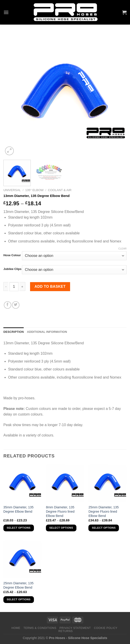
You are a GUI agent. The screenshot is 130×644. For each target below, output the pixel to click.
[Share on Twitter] (16, 305)
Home (16, 628)
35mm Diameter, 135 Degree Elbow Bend (19, 509)
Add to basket (50, 287)
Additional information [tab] (47, 332)
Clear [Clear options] (122, 249)
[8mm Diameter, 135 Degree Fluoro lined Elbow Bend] (65, 483)
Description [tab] (14, 332)
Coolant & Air (60, 190)
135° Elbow (34, 190)
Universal (12, 190)
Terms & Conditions (40, 628)
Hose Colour (12, 255)
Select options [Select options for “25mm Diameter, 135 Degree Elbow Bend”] (19, 599)
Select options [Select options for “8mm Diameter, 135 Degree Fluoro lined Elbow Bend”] (61, 528)
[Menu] (6, 12)
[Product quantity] (14, 287)
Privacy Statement (75, 628)
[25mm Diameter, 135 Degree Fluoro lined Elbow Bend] (108, 483)
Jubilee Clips (12, 269)
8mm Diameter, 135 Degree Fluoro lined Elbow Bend (60, 511)
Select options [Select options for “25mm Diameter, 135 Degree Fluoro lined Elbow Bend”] (104, 528)
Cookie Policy (106, 628)
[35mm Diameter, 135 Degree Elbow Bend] (22, 483)
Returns (65, 631)
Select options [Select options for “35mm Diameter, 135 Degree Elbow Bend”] (19, 528)
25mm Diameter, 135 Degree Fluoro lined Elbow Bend (104, 511)
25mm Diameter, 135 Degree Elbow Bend (19, 585)
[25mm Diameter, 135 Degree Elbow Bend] (22, 559)
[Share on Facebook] (8, 305)
